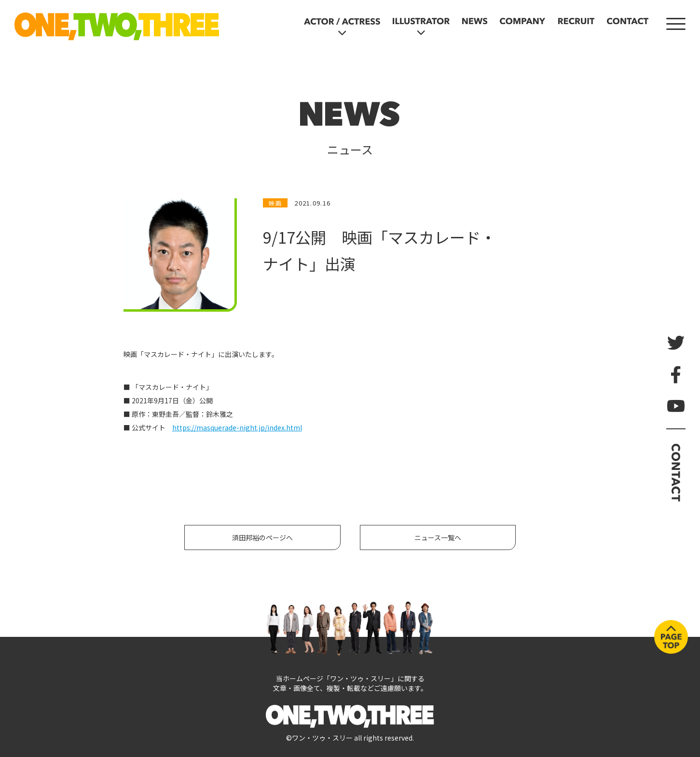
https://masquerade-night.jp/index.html (237, 427)
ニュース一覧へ (438, 537)
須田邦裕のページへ (262, 537)
